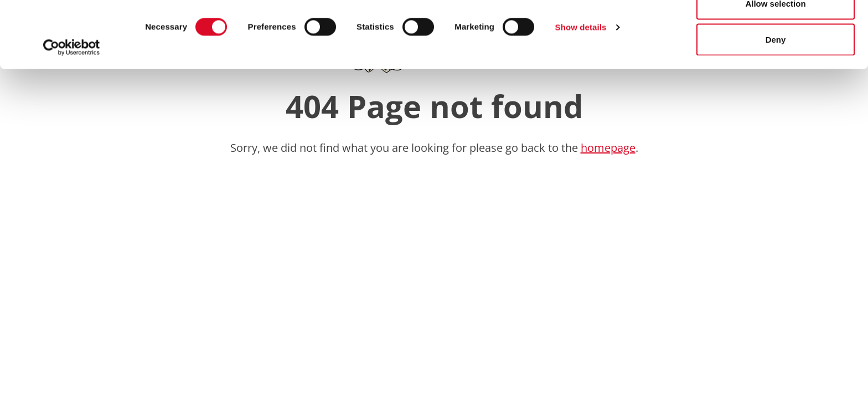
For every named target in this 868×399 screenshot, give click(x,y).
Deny (776, 102)
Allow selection (775, 66)
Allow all (776, 29)
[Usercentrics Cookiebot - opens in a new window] (72, 110)
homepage (608, 148)
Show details (581, 89)
